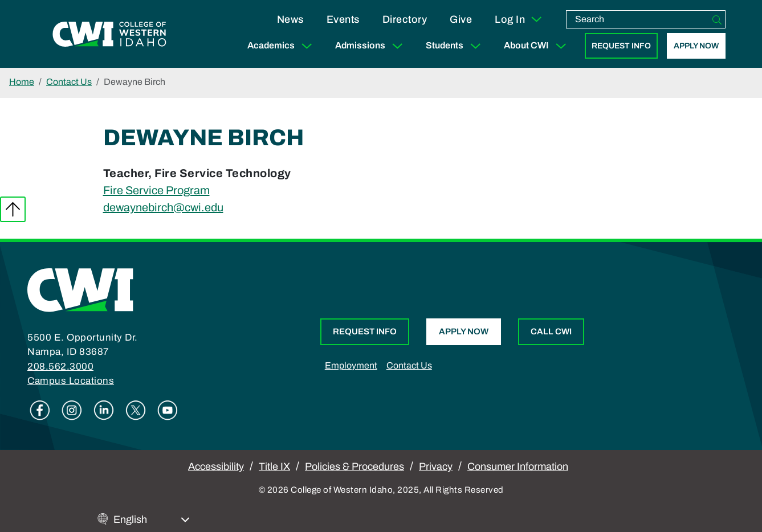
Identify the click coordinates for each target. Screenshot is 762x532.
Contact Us (69, 82)
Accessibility (216, 466)
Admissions (371, 46)
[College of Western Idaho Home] (109, 34)
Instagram (72, 410)
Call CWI (551, 332)
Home (22, 82)
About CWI (537, 46)
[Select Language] (152, 520)
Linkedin (104, 410)
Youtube (168, 410)
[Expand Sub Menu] (307, 46)
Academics (282, 46)
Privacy (436, 466)
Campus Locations (71, 381)
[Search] (717, 19)
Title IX (274, 466)
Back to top (13, 209)
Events (343, 19)
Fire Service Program (156, 190)
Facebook (40, 410)
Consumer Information (518, 466)
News (290, 19)
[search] (638, 19)
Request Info (621, 46)
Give (461, 19)
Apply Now (696, 46)
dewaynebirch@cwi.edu (163, 207)
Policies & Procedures (354, 466)
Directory (405, 19)
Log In (519, 19)
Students (456, 46)
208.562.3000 (60, 367)
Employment (351, 365)
